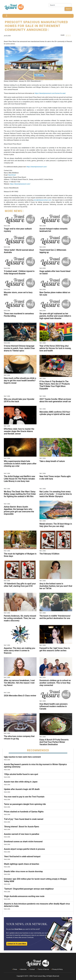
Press (15, 969)
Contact (32, 969)
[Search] (60, 5)
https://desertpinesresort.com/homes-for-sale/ (50, 93)
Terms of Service (44, 969)
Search (68, 9)
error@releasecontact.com (43, 200)
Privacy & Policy (57, 969)
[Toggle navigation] (7, 16)
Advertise (23, 969)
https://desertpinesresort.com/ (37, 167)
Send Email (12, 175)
